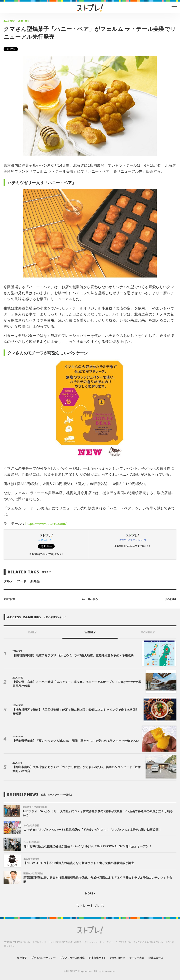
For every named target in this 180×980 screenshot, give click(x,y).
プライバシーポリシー (43, 958)
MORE (90, 893)
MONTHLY (148, 632)
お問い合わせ (118, 958)
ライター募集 (137, 958)
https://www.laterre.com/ (46, 523)
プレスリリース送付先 (72, 958)
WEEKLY (90, 632)
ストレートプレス (90, 905)
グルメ (8, 581)
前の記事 (9, 599)
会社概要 (22, 958)
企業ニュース (156, 958)
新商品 (35, 581)
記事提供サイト (97, 958)
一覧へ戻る (90, 599)
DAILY (32, 632)
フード (22, 581)
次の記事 (171, 599)
